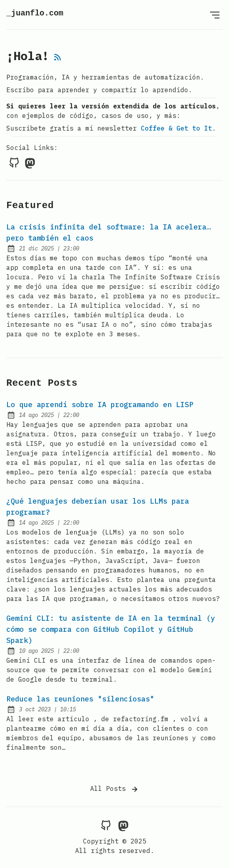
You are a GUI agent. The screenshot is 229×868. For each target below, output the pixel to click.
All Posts (115, 789)
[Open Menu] (215, 15)
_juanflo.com (35, 13)
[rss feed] (58, 58)
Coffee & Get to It (176, 128)
